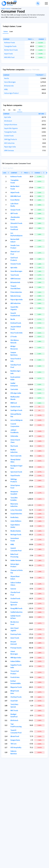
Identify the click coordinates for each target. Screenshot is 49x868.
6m (15, 110)
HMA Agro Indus (16, 658)
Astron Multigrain (17, 420)
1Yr (20, 110)
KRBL (6, 89)
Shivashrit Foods (16, 223)
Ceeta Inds (14, 389)
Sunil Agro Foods (16, 410)
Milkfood (14, 403)
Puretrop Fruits (16, 634)
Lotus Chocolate (16, 510)
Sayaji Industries (16, 514)
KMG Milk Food (9, 57)
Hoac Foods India (16, 333)
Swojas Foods (15, 210)
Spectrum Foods (16, 472)
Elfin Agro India (16, 393)
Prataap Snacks (16, 648)
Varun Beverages (10, 82)
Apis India (7, 117)
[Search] (24, 168)
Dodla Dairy (14, 517)
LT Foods (14, 337)
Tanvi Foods (15, 275)
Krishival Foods (16, 323)
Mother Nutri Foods (11, 50)
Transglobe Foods (10, 46)
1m (4, 110)
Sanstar (13, 589)
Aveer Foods (15, 638)
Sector (8, 9)
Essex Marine (15, 200)
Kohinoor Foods (10, 43)
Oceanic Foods (16, 264)
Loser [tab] (11, 32)
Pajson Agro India (10, 147)
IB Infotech (8, 121)
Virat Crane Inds (16, 456)
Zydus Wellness (16, 521)
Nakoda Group (16, 296)
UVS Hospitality (16, 747)
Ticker (3, 9)
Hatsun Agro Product (11, 93)
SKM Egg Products (11, 139)
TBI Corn (13, 744)
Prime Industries (16, 292)
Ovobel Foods (9, 136)
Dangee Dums (15, 740)
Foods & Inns (15, 677)
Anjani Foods (9, 54)
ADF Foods (14, 213)
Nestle (7, 78)
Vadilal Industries (17, 612)
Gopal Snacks (15, 475)
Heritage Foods (16, 535)
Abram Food (15, 736)
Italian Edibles (15, 661)
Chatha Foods (15, 407)
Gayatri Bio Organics (11, 128)
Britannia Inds (9, 86)
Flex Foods (14, 446)
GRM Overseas (9, 150)
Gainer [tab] (6, 32)
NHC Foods (14, 710)
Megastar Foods (16, 687)
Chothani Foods (16, 697)
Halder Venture (16, 560)
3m (9, 110)
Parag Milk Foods (16, 608)
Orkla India (14, 436)
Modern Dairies (16, 531)
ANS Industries (9, 143)
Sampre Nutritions (11, 125)
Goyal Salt (14, 701)
